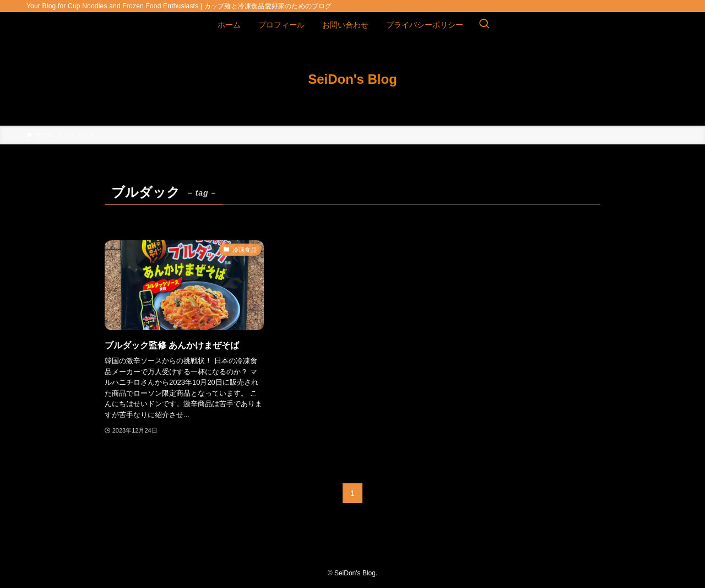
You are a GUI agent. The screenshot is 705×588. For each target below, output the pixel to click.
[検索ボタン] (484, 25)
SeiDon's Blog (352, 79)
